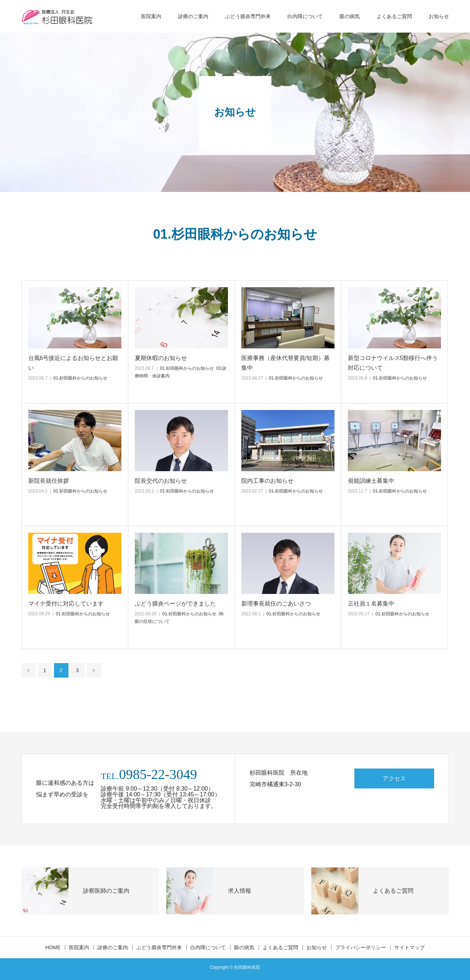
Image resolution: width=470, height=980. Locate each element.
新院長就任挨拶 (49, 481)
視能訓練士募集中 (371, 481)
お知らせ (439, 16)
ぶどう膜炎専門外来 (248, 16)
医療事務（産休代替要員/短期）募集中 (286, 363)
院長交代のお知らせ (161, 481)
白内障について (305, 16)
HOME (53, 947)
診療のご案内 (193, 16)
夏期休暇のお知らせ (161, 358)
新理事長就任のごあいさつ (276, 604)
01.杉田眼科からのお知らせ (80, 378)
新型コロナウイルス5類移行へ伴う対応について (393, 363)
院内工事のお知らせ (267, 481)
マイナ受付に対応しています (66, 604)
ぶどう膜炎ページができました (175, 604)
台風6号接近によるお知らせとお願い (73, 363)
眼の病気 (350, 16)
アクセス (394, 778)
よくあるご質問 (394, 16)
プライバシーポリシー (361, 947)
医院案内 (151, 16)
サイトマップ (409, 947)
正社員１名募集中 (371, 604)
